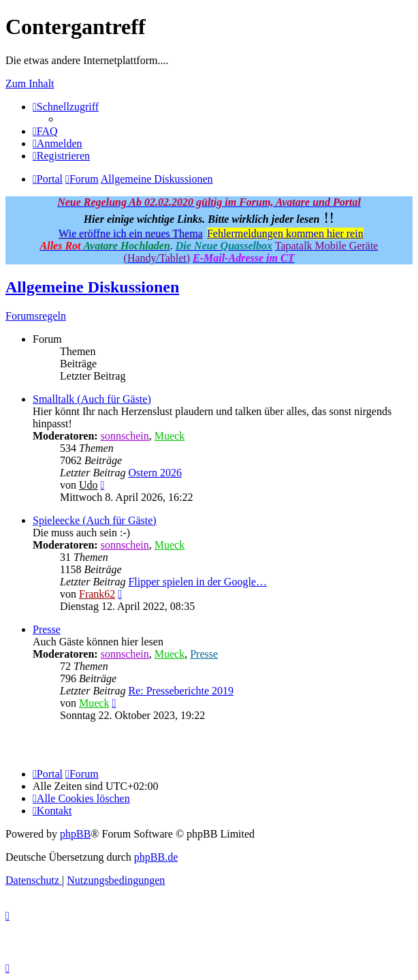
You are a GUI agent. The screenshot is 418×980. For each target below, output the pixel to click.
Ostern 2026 (155, 473)
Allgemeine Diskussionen (92, 287)
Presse (47, 629)
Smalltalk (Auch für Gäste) (92, 399)
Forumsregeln (36, 316)
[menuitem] (45, 131)
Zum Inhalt (30, 83)
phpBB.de (156, 857)
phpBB (75, 834)
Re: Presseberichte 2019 (181, 691)
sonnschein (125, 436)
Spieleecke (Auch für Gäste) (95, 520)
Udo (89, 485)
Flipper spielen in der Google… (197, 582)
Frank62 (97, 594)
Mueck (170, 436)
